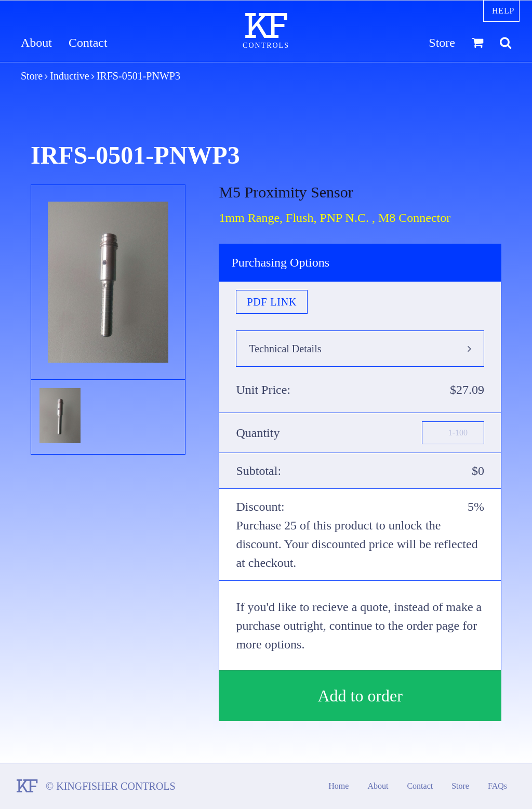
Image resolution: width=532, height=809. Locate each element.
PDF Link (272, 302)
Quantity (258, 433)
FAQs (497, 786)
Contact (88, 43)
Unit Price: (263, 390)
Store (442, 43)
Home (338, 786)
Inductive (70, 76)
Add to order (360, 696)
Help (503, 11)
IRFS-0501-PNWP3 (138, 76)
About (36, 43)
